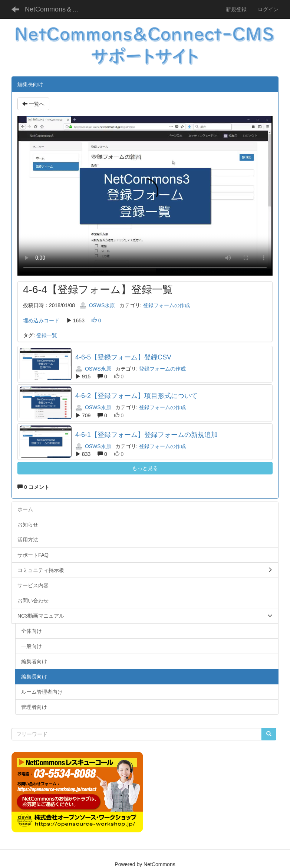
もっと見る (145, 468)
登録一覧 (47, 335)
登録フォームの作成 (167, 305)
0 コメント (33, 487)
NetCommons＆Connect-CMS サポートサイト (56, 9)
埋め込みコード (41, 320)
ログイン (268, 9)
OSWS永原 (97, 305)
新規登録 (236, 9)
